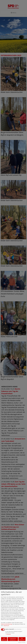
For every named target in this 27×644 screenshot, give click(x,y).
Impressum (6, 626)
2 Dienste (8, 634)
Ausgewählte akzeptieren (13, 639)
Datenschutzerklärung (6, 624)
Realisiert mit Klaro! (22, 642)
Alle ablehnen (4, 639)
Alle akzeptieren (22, 639)
